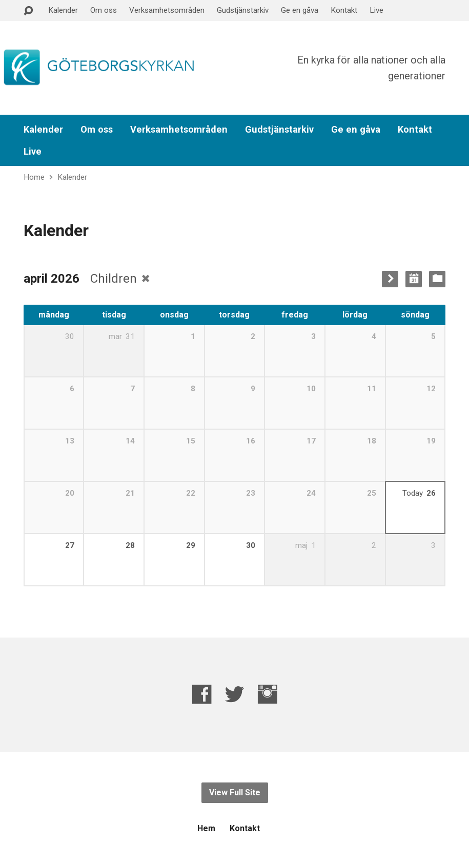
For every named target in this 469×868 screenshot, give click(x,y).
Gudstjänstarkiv (243, 10)
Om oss (104, 10)
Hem (206, 828)
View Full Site (235, 792)
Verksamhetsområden (167, 10)
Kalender (63, 10)
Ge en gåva (300, 10)
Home (34, 177)
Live (376, 10)
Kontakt (344, 10)
